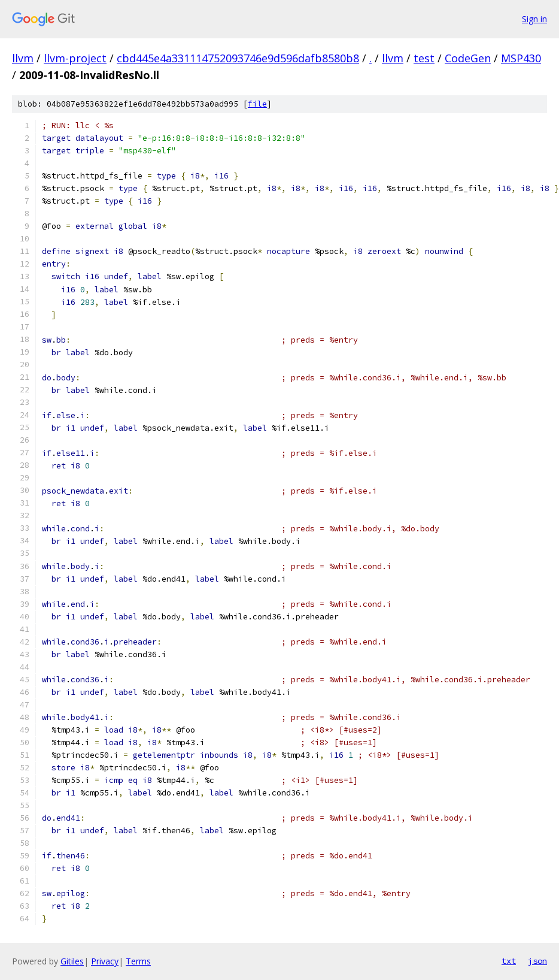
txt (509, 961)
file (257, 104)
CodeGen (468, 58)
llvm (23, 58)
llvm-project (75, 58)
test (424, 58)
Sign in (534, 19)
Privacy (105, 961)
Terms (138, 961)
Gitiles (72, 961)
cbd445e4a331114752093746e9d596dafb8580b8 (238, 58)
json (537, 961)
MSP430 (521, 58)
